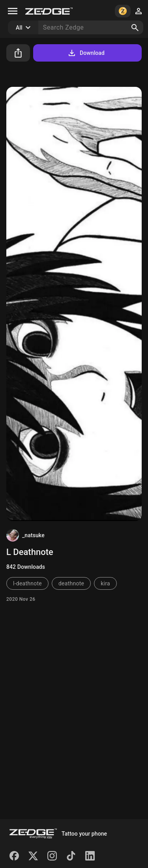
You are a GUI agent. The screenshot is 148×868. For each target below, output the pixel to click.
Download (86, 53)
